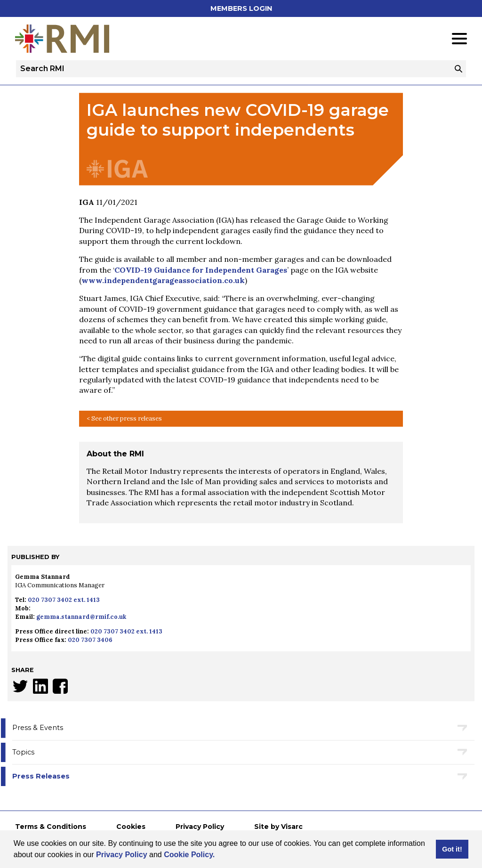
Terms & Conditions (51, 827)
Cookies (131, 827)
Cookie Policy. (189, 855)
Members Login (241, 8)
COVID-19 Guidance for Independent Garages (201, 270)
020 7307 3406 (90, 640)
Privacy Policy (122, 855)
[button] (218, 856)
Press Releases (41, 776)
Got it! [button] (452, 849)
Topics (23, 752)
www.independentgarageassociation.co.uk (163, 280)
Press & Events (38, 728)
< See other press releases (124, 418)
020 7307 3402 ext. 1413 (64, 600)
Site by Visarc (278, 827)
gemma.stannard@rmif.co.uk (81, 617)
